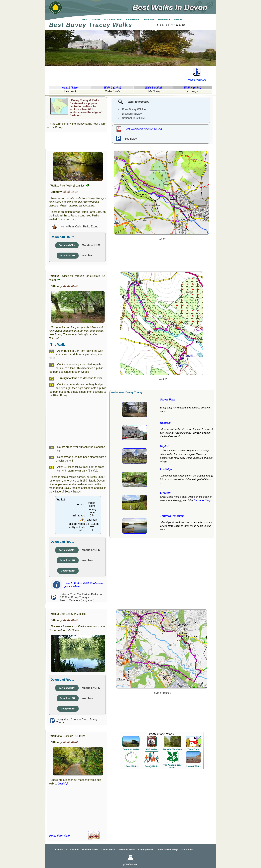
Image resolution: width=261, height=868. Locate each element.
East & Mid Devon (113, 19)
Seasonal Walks (90, 850)
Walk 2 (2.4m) (113, 88)
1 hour (84, 19)
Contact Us (148, 19)
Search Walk (164, 19)
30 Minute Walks (127, 850)
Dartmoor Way (202, 500)
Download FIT (68, 256)
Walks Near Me (197, 80)
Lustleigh (63, 784)
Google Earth (68, 571)
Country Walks (146, 850)
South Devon (132, 19)
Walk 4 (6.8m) (193, 88)
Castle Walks (108, 850)
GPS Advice (187, 850)
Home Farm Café (60, 836)
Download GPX (67, 245)
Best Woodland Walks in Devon (143, 129)
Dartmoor (95, 19)
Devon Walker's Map (167, 850)
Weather (178, 19)
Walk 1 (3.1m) (70, 88)
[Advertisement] (112, 74)
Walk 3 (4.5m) (153, 88)
